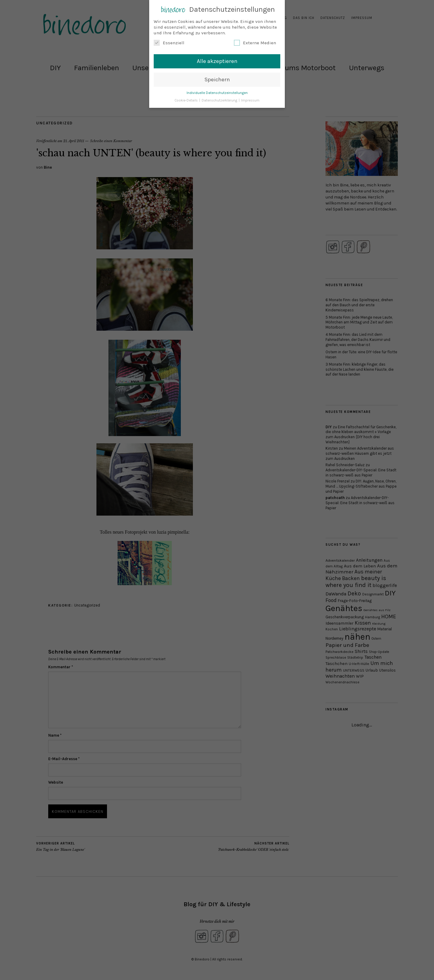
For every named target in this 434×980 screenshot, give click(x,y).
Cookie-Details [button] (187, 100)
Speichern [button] (217, 80)
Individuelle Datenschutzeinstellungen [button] (217, 93)
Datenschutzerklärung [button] (220, 100)
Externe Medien (255, 43)
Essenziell (169, 43)
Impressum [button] (250, 100)
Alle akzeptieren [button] (217, 61)
